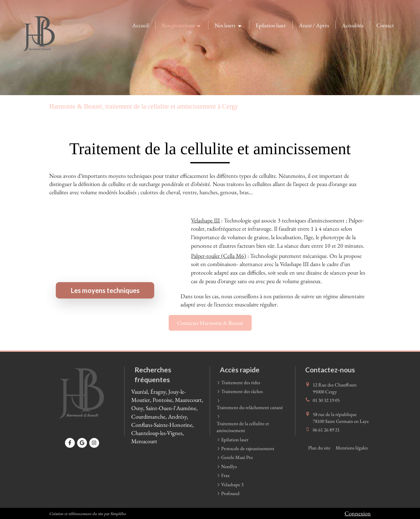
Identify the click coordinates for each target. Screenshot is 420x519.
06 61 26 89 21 (326, 430)
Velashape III (205, 220)
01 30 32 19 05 (326, 400)
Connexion (358, 513)
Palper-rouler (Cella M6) (219, 256)
